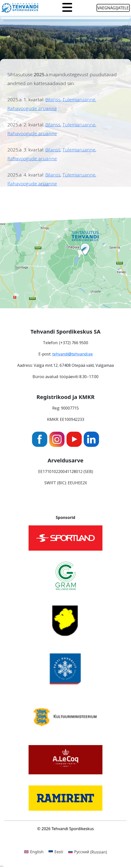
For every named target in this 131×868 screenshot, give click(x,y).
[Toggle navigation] (67, 8)
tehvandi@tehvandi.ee (73, 354)
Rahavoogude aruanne (32, 108)
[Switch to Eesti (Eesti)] (56, 852)
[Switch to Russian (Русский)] (88, 852)
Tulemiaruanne (79, 100)
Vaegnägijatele (113, 8)
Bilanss (53, 100)
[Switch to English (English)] (34, 852)
